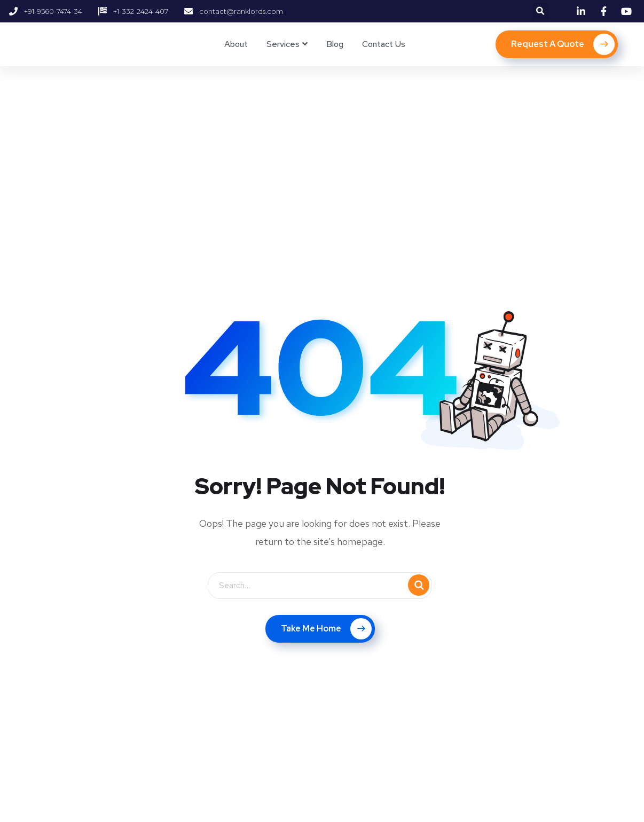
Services (283, 44)
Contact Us (384, 44)
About (236, 44)
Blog (335, 44)
